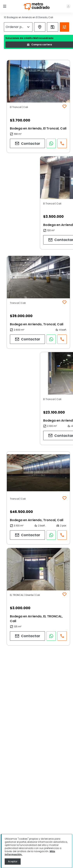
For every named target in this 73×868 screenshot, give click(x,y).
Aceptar (13, 861)
